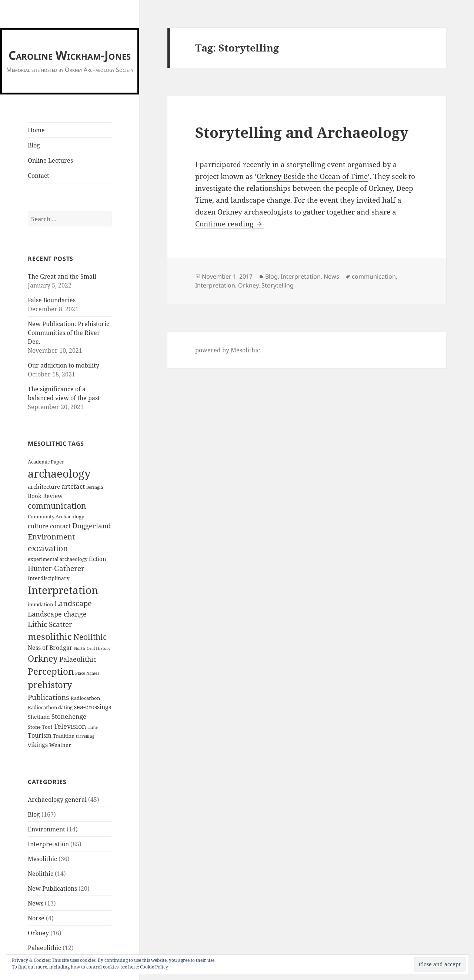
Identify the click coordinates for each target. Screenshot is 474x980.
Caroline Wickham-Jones (70, 55)
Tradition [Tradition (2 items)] (64, 736)
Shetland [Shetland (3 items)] (39, 717)
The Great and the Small (62, 276)
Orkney (38, 933)
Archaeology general (57, 800)
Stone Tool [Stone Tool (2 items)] (40, 727)
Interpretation (48, 844)
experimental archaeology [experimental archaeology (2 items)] (58, 559)
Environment (46, 829)
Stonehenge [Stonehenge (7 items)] (69, 716)
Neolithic (41, 874)
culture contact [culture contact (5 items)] (49, 526)
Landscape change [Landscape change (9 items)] (57, 614)
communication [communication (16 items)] (57, 506)
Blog (34, 145)
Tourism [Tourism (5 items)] (40, 735)
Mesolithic (42, 859)
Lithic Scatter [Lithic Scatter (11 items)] (50, 624)
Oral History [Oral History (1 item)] (99, 648)
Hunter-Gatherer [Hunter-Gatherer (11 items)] (56, 568)
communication (374, 276)
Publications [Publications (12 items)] (49, 697)
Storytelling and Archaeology (302, 132)
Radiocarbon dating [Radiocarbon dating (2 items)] (50, 707)
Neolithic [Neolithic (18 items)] (90, 637)
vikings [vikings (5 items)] (38, 745)
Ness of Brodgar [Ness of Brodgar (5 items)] (50, 648)
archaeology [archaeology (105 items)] (59, 474)
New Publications (52, 888)
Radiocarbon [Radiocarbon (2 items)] (85, 698)
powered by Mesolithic (228, 350)
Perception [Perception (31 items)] (51, 671)
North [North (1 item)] (80, 648)
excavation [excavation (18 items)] (48, 548)
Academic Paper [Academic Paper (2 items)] (46, 462)
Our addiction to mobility (64, 365)
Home (36, 130)
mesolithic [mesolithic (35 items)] (50, 636)
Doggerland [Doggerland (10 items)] (92, 526)
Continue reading (230, 224)
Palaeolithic (44, 948)
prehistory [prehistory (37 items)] (50, 685)
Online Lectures (50, 160)
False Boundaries (52, 300)
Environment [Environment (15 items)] (51, 536)
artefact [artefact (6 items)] (73, 486)
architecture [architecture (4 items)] (44, 486)
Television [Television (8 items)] (70, 726)
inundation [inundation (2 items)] (40, 604)
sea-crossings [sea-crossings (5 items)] (93, 707)
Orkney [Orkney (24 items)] (43, 659)
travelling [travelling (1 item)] (85, 736)
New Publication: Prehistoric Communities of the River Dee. (69, 333)
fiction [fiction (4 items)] (98, 559)
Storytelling (278, 285)
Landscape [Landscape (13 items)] (73, 603)
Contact (39, 176)
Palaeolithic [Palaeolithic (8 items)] (78, 659)
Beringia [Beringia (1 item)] (95, 487)
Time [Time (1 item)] (93, 727)
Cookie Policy (154, 967)
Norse (36, 918)
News (36, 903)
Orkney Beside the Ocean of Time (312, 176)
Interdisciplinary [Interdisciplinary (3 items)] (49, 578)
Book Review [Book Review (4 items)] (45, 496)
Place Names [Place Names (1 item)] (87, 673)
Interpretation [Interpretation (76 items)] (63, 590)
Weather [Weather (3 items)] (60, 745)
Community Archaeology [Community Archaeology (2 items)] (56, 517)
